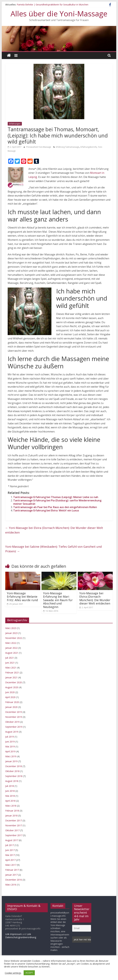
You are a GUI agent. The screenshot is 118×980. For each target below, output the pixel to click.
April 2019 (10, 751)
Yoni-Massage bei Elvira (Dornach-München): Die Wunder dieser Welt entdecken (54, 530)
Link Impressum (13, 934)
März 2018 (11, 806)
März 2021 (11, 668)
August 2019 (12, 732)
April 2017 (10, 860)
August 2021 (12, 653)
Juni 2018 (10, 791)
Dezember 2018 (14, 766)
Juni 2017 (10, 850)
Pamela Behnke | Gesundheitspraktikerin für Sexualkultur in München (53, 5)
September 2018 (14, 776)
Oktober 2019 (12, 722)
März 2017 (11, 865)
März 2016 (11, 885)
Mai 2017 (10, 855)
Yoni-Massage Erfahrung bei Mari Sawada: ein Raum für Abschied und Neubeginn (58, 600)
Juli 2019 (10, 737)
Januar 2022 (11, 648)
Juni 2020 (10, 692)
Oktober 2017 (12, 830)
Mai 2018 (10, 796)
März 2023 (11, 628)
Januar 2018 (11, 816)
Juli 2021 (10, 658)
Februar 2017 (12, 870)
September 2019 (14, 727)
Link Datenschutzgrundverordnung (21, 936)
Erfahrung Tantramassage (68, 147)
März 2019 (11, 756)
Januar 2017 (11, 875)
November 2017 (14, 825)
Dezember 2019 (14, 712)
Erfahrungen (15, 124)
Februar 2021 (12, 673)
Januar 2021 (11, 677)
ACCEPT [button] (29, 973)
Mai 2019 (10, 746)
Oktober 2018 (12, 771)
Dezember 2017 (14, 820)
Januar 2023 (11, 633)
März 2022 (11, 643)
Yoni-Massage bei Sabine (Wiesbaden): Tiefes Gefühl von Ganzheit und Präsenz (53, 549)
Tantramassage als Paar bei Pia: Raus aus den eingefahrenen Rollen (55, 507)
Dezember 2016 (14, 880)
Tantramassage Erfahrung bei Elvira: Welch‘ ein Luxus (46, 510)
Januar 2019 (11, 761)
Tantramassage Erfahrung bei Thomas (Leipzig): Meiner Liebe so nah (56, 497)
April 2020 (10, 697)
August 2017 (12, 840)
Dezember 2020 (14, 682)
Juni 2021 (10, 663)
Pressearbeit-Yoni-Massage (39, 147)
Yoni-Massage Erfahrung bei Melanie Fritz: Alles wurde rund (22, 597)
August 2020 (12, 687)
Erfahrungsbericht (89, 147)
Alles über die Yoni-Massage (59, 14)
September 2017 (14, 835)
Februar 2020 (12, 702)
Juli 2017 (10, 845)
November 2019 (14, 717)
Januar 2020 (11, 707)
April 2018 (10, 801)
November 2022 (14, 638)
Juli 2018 (10, 786)
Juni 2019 (10, 742)
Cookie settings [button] (13, 973)
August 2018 (12, 781)
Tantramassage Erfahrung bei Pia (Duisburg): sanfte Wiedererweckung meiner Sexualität (57, 502)
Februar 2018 (12, 811)
